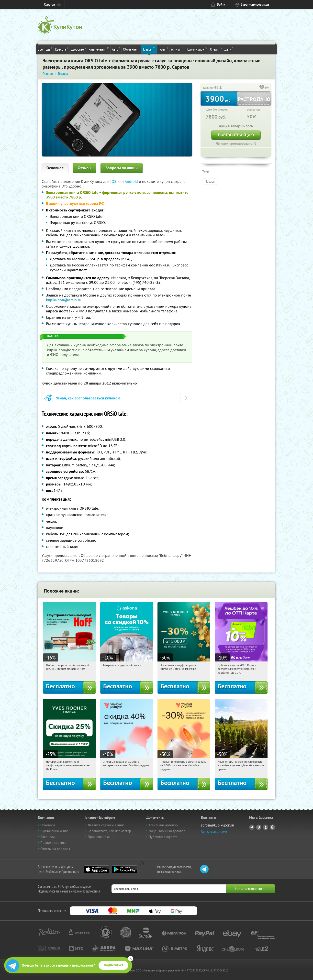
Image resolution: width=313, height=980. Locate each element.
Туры (163, 49)
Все (40, 49)
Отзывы (84, 168)
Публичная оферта (163, 837)
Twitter (266, 827)
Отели (216, 49)
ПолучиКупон (196, 49)
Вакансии (48, 837)
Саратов (50, 5)
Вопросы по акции (122, 168)
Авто (116, 49)
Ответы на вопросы (55, 849)
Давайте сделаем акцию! (107, 825)
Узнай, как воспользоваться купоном (88, 398)
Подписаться (114, 965)
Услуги (177, 49)
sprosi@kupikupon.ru (218, 825)
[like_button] (262, 88)
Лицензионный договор (167, 831)
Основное (55, 168)
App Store (96, 869)
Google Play (125, 869)
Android (132, 181)
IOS (114, 181)
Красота (61, 49)
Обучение (131, 49)
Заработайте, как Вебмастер (109, 831)
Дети (229, 49)
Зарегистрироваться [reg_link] (255, 5)
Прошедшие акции (102, 837)
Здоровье (78, 49)
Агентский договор (163, 825)
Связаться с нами (214, 831)
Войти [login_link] (221, 5)
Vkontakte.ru (259, 827)
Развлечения (99, 49)
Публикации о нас (54, 831)
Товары (149, 49)
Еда (49, 49)
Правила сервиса (53, 843)
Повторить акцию (236, 135)
